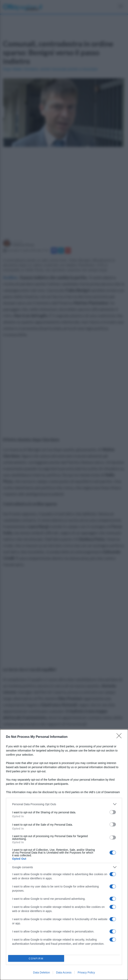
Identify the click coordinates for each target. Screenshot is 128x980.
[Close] (120, 737)
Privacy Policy (86, 972)
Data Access (64, 972)
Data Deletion (42, 972)
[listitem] (64, 804)
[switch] (113, 812)
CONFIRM (36, 958)
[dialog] (64, 855)
